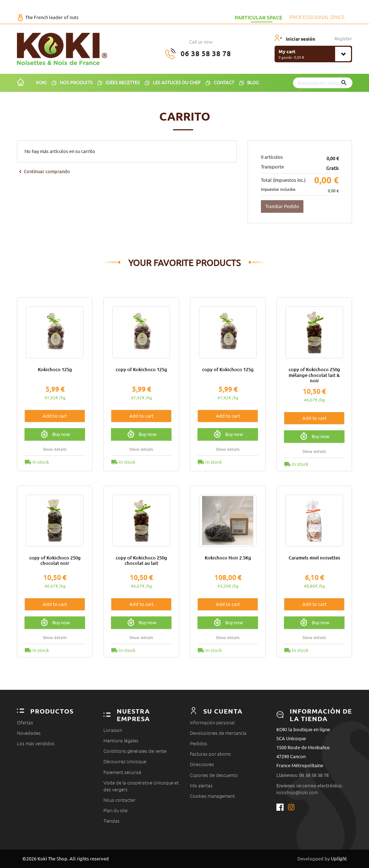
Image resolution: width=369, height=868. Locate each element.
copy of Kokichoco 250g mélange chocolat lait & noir (314, 375)
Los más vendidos (36, 743)
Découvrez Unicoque (125, 761)
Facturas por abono (210, 754)
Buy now (55, 434)
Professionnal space (317, 17)
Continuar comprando (43, 172)
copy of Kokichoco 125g (141, 369)
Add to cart (55, 416)
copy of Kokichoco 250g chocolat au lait (141, 560)
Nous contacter (119, 800)
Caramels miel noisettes (314, 558)
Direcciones (202, 764)
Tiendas (112, 821)
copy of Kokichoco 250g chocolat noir (55, 560)
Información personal (212, 723)
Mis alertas (201, 786)
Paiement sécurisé (122, 772)
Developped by (322, 859)
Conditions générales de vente (135, 751)
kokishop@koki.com (297, 792)
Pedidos (199, 743)
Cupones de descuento (214, 775)
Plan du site (115, 810)
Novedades (29, 733)
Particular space (258, 17)
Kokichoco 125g (55, 369)
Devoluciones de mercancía (218, 733)
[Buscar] (323, 83)
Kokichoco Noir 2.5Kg (228, 558)
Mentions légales (121, 741)
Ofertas (25, 723)
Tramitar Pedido (282, 206)
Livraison (113, 730)
